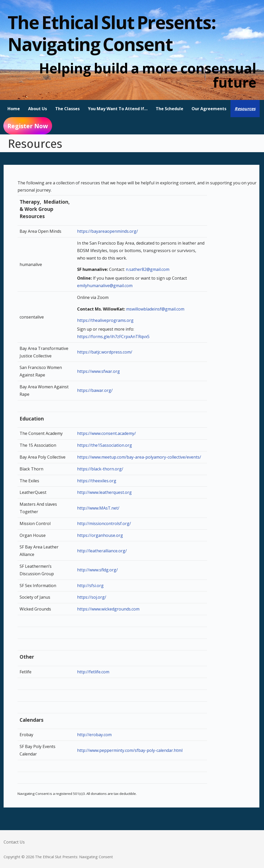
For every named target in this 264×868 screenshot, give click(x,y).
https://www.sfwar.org (98, 371)
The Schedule (170, 109)
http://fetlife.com (93, 672)
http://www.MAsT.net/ (98, 508)
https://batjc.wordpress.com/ (105, 352)
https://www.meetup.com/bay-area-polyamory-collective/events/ (139, 457)
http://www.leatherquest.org (104, 492)
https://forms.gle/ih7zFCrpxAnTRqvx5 (113, 337)
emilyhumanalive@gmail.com (105, 286)
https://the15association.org (105, 445)
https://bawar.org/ (95, 390)
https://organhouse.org (100, 535)
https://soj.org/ (92, 597)
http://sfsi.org (90, 586)
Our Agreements (209, 109)
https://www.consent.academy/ (106, 433)
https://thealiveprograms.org (105, 320)
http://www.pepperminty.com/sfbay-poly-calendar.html (130, 750)
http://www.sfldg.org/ (97, 570)
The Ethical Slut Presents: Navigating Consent (112, 33)
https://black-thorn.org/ (100, 469)
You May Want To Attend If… (118, 109)
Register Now (28, 126)
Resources (245, 109)
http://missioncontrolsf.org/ (104, 523)
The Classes (67, 109)
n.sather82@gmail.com (148, 269)
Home (14, 109)
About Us (38, 109)
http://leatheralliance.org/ (102, 551)
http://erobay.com (94, 735)
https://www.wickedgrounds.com (108, 609)
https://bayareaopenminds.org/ (108, 231)
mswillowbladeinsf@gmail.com (155, 309)
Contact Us (14, 842)
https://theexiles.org (97, 481)
